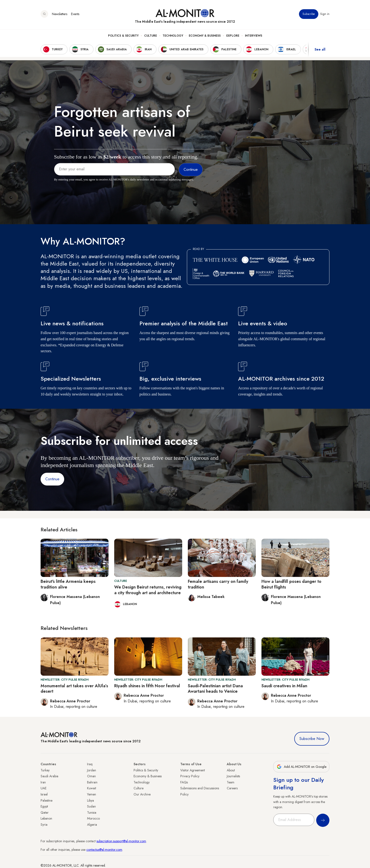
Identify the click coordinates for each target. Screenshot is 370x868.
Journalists (233, 776)
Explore (233, 36)
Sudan (91, 806)
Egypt (44, 806)
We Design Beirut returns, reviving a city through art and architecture (148, 590)
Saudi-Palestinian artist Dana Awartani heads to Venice (215, 689)
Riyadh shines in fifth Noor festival (147, 686)
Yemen (92, 794)
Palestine (46, 800)
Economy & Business (205, 36)
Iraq (90, 764)
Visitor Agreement (193, 770)
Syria (44, 825)
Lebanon (46, 818)
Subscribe (309, 14)
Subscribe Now (312, 739)
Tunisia (92, 812)
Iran (43, 782)
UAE (44, 788)
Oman (91, 776)
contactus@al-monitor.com (104, 850)
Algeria (92, 825)
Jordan (92, 770)
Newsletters (60, 14)
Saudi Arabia (49, 776)
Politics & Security (123, 36)
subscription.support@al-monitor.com (121, 841)
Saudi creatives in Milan (284, 686)
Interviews (254, 36)
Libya (90, 800)
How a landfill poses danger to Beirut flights (291, 584)
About (231, 770)
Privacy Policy (190, 776)
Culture (151, 36)
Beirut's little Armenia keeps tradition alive (68, 584)
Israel (44, 794)
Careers (232, 788)
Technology (173, 36)
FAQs (184, 782)
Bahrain (92, 782)
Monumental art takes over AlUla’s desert (74, 689)
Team (231, 782)
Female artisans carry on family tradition (218, 584)
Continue (52, 479)
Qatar (45, 812)
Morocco (93, 818)
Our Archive (142, 794)
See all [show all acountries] (320, 49)
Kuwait (92, 788)
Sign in (325, 14)
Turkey (45, 770)
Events (75, 14)
